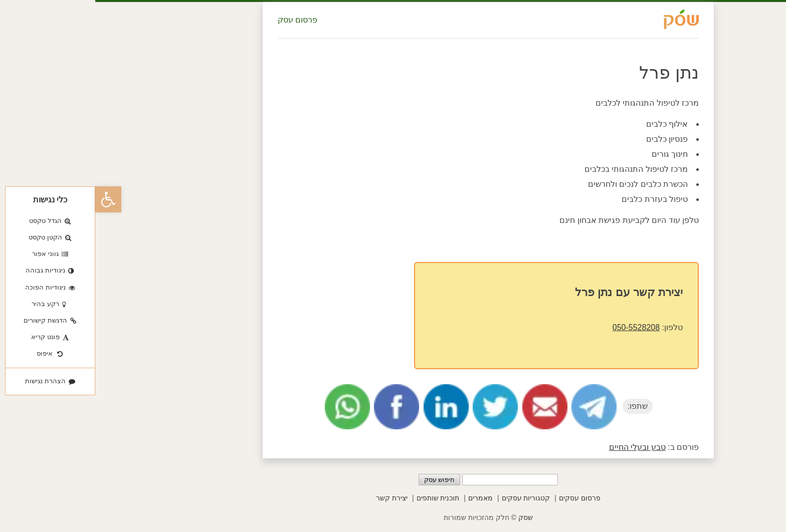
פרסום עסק (202, 20)
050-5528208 (541, 327)
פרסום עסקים (484, 498)
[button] (13, 199)
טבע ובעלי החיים (542, 447)
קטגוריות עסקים (431, 498)
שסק (430, 517)
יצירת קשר (297, 498)
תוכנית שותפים (343, 498)
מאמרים (385, 498)
